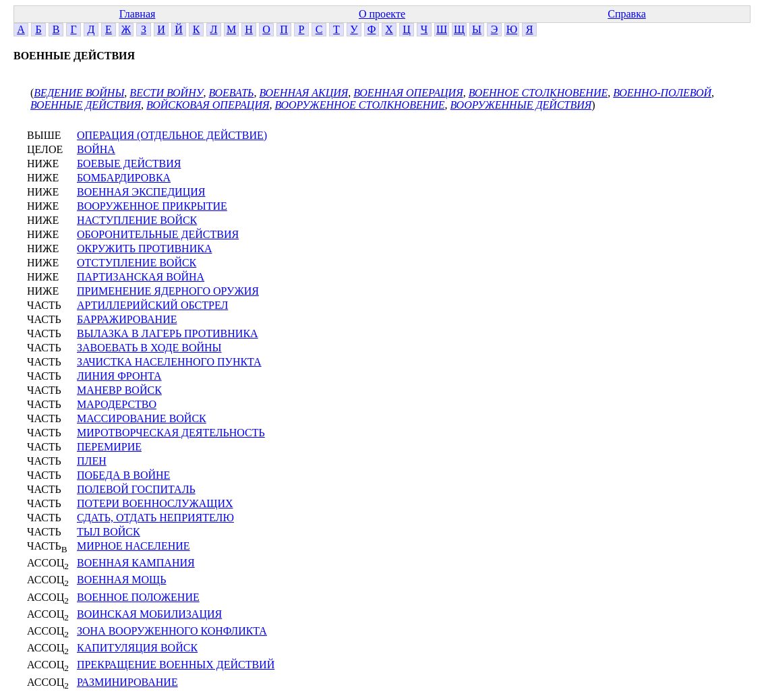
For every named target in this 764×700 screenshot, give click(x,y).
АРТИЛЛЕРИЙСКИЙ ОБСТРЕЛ (152, 305)
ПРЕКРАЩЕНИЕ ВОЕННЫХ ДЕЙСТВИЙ (176, 665)
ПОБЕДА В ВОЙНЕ (123, 475)
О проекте (382, 14)
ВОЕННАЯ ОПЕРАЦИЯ (408, 93)
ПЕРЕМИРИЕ (109, 447)
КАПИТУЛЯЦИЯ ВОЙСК (137, 648)
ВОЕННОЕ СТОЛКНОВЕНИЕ (538, 93)
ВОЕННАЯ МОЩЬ (121, 580)
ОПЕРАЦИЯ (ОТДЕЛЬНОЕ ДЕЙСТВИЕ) (172, 135)
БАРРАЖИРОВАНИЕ (127, 319)
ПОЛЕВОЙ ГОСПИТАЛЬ (136, 489)
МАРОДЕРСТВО (117, 404)
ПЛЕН (92, 461)
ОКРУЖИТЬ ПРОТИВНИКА (144, 249)
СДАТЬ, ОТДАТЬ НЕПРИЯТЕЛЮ (155, 518)
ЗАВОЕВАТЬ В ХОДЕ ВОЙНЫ (149, 348)
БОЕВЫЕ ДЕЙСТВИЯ (129, 164)
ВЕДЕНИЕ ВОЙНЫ (79, 93)
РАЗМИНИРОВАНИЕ (127, 682)
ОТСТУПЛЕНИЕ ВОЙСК (137, 263)
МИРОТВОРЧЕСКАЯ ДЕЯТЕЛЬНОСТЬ (171, 433)
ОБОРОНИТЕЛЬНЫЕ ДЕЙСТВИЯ (158, 234)
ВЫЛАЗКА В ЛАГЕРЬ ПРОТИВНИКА (168, 333)
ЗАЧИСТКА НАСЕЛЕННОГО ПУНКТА (169, 362)
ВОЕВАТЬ (231, 93)
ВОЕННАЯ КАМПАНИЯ (136, 563)
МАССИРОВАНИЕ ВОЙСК (142, 418)
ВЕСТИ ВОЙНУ (166, 93)
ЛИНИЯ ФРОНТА (119, 376)
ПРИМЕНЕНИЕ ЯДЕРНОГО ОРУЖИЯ (168, 291)
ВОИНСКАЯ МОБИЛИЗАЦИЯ (149, 614)
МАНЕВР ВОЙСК (119, 390)
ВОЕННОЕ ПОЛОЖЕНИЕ (138, 597)
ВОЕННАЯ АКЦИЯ (304, 93)
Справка (627, 14)
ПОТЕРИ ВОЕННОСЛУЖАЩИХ (155, 503)
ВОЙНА (96, 149)
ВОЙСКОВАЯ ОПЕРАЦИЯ (208, 105)
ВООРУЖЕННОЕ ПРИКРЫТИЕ (152, 206)
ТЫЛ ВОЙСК (109, 532)
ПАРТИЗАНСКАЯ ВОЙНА (141, 277)
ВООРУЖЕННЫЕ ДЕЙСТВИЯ (521, 105)
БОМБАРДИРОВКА (124, 178)
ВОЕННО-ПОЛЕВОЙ (662, 93)
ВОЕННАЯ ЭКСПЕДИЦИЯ (141, 192)
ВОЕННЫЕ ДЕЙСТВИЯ (86, 105)
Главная (138, 14)
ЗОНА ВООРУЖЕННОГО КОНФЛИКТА (172, 631)
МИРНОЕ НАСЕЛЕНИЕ (134, 546)
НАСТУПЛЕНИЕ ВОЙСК (137, 220)
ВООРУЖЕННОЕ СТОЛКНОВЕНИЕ (359, 105)
